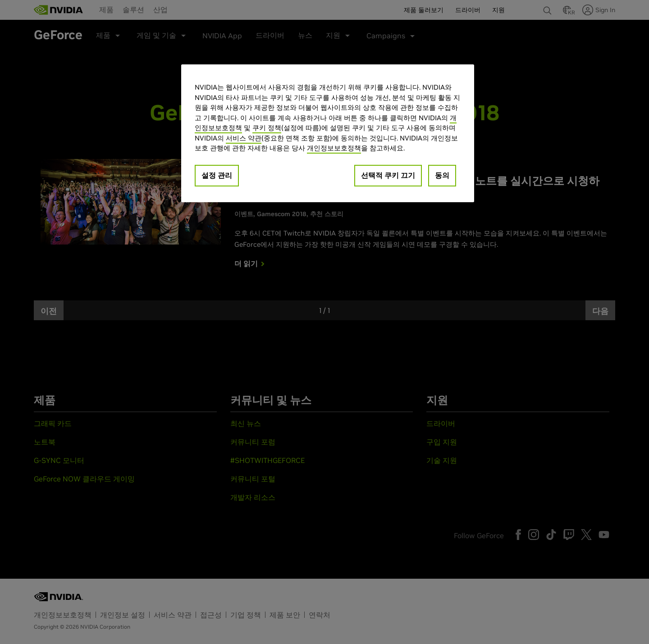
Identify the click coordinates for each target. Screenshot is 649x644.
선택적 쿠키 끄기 (388, 175)
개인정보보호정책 (334, 148)
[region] (328, 133)
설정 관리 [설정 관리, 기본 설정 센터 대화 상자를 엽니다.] (217, 175)
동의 (442, 175)
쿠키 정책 (267, 128)
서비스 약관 (244, 138)
